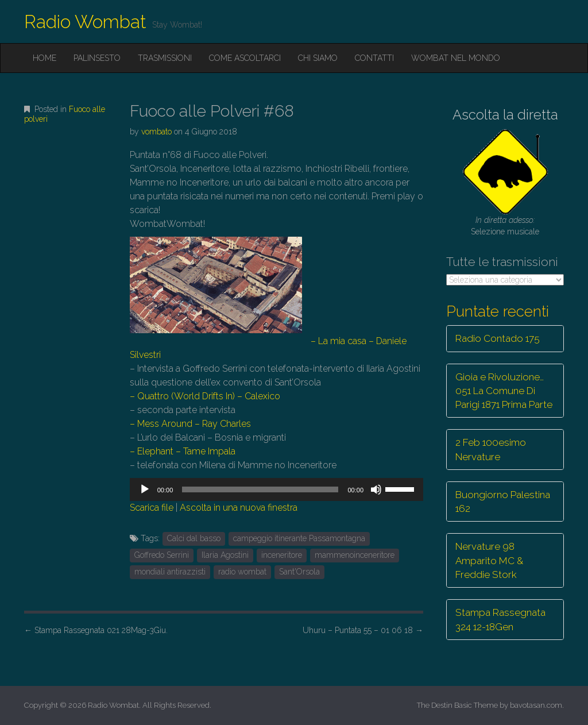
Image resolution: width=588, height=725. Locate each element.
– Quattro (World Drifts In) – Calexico (205, 396)
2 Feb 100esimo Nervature (491, 449)
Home (45, 58)
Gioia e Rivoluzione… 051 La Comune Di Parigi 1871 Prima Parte (504, 391)
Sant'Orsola (299, 572)
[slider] (260, 489)
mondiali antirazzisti (170, 572)
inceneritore (282, 555)
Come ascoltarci (245, 58)
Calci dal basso (194, 538)
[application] (276, 489)
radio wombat (242, 572)
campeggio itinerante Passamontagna (299, 538)
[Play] (145, 489)
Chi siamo (318, 58)
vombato (156, 132)
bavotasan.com (536, 705)
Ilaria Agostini (225, 555)
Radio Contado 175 (498, 338)
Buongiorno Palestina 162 (503, 502)
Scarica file (152, 508)
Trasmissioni (165, 58)
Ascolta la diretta (505, 115)
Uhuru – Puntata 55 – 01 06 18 (363, 630)
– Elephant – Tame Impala (183, 451)
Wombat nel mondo (456, 58)
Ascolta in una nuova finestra (239, 508)
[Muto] (376, 489)
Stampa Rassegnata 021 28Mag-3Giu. (96, 630)
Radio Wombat (85, 22)
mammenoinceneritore (355, 555)
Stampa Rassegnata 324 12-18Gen (500, 619)
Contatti (374, 58)
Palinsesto (97, 58)
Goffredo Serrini (162, 555)
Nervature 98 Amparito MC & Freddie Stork (489, 560)
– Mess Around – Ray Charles (190, 424)
